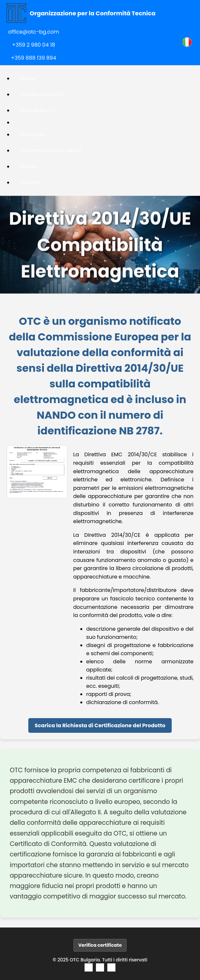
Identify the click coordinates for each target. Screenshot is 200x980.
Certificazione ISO (42, 94)
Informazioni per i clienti (50, 151)
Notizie (28, 166)
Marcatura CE (37, 110)
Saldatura (32, 135)
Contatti (30, 182)
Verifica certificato (100, 945)
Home (27, 78)
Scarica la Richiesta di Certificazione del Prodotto (100, 725)
